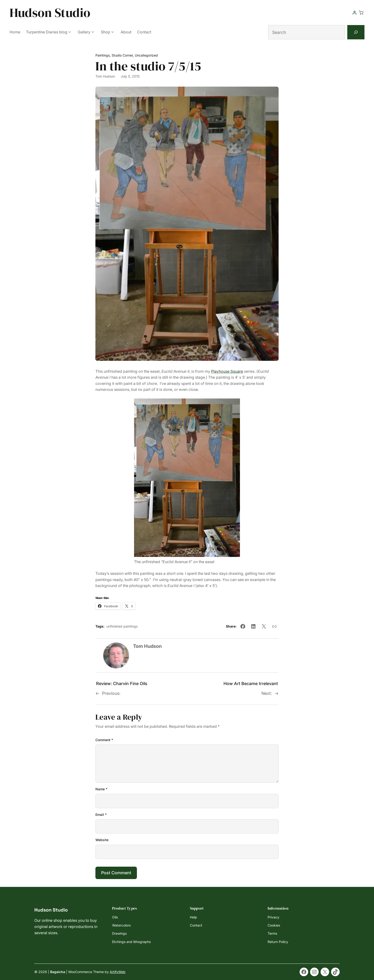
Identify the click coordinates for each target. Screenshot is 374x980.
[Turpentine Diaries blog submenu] (70, 32)
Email (101, 815)
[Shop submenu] (113, 32)
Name (101, 789)
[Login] (354, 13)
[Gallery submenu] (93, 32)
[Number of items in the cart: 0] (361, 13)
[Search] (356, 32)
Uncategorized (146, 55)
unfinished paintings (122, 626)
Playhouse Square (227, 371)
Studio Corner (122, 55)
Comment (104, 740)
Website (102, 840)
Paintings (103, 55)
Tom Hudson (105, 76)
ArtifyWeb (118, 972)
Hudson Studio (50, 13)
